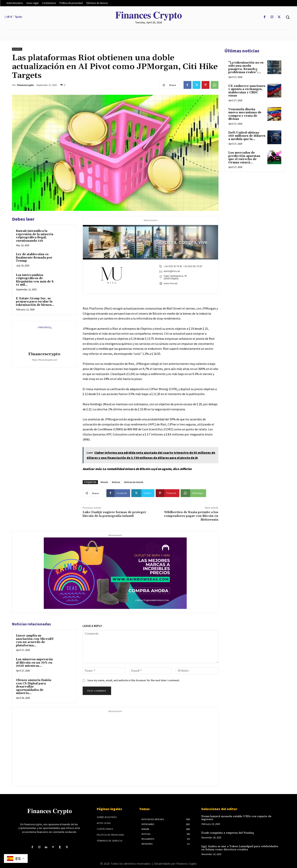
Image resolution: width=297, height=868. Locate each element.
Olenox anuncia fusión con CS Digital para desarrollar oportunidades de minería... (34, 687)
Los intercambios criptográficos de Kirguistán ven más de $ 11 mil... (35, 280)
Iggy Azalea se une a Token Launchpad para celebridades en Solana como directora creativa (240, 845)
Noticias (116, 482)
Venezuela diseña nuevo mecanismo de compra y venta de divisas (245, 114)
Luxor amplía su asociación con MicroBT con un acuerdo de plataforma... (35, 641)
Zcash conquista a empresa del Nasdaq (227, 830)
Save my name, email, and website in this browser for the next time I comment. (134, 680)
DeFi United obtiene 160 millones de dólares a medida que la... (247, 136)
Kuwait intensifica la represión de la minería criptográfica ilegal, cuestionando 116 (35, 236)
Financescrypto (25, 85)
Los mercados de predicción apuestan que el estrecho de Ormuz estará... (244, 158)
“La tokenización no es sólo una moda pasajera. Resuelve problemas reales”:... (246, 68)
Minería (17, 49)
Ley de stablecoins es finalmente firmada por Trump (34, 258)
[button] (288, 17)
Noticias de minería (133, 482)
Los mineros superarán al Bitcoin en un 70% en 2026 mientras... (34, 663)
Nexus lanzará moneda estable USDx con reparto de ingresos (241, 816)
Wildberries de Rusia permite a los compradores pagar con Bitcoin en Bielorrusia (191, 516)
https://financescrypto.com (44, 360)
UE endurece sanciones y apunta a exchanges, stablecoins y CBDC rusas (247, 91)
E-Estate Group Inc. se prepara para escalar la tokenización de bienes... (35, 302)
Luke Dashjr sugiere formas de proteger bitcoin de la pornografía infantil (114, 514)
